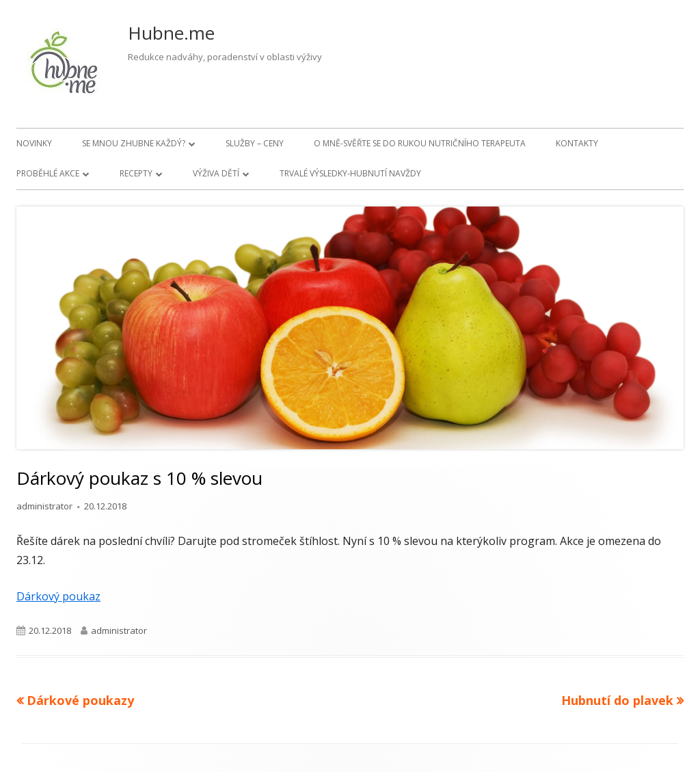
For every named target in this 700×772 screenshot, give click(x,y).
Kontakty (577, 143)
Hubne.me (171, 33)
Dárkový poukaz (58, 596)
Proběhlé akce (48, 173)
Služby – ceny (255, 143)
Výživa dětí (216, 173)
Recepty (136, 173)
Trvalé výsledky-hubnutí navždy (350, 173)
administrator (44, 506)
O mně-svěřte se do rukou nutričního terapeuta (420, 143)
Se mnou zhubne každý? (134, 143)
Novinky (34, 143)
